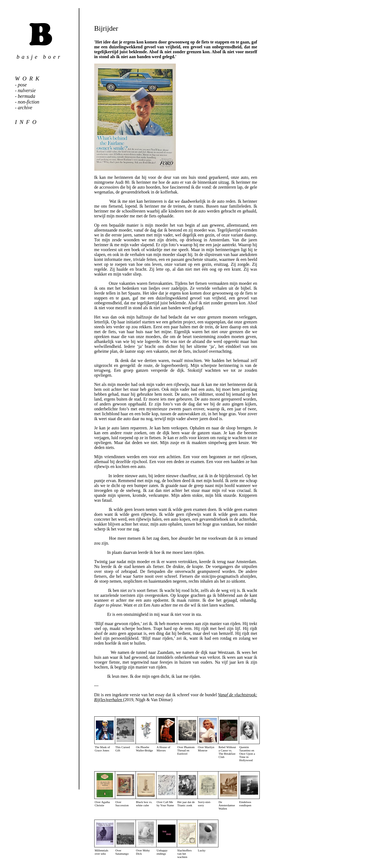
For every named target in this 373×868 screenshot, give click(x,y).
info (27, 122)
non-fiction (29, 102)
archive (25, 108)
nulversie (27, 90)
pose (22, 85)
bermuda (27, 96)
